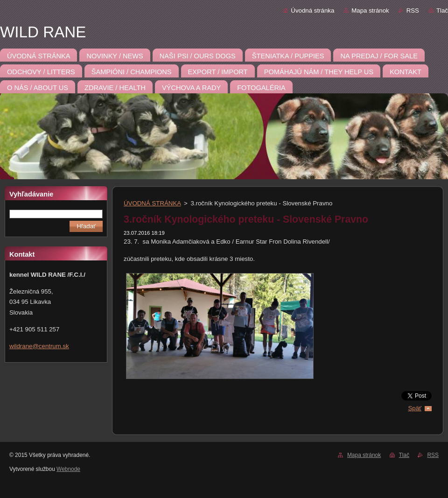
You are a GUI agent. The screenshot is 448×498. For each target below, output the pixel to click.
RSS (413, 11)
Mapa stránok (370, 11)
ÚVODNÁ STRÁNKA (152, 203)
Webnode (68, 469)
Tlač (442, 11)
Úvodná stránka (312, 11)
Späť (415, 408)
